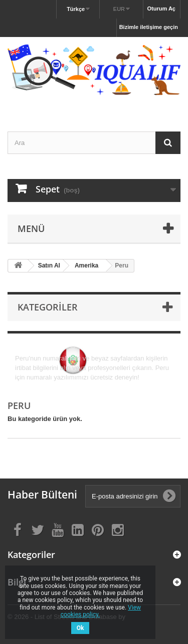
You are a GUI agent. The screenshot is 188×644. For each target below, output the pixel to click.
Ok (80, 628)
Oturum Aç (161, 8)
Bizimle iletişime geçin (149, 27)
